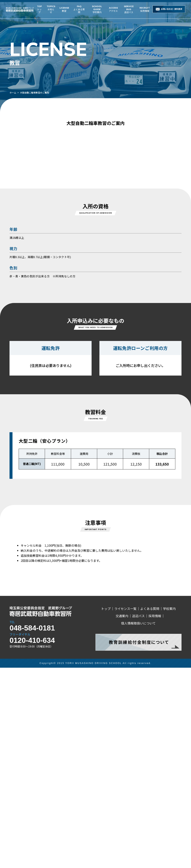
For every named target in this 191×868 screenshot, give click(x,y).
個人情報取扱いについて (138, 824)
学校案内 (97, 9)
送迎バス (129, 9)
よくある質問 (79, 9)
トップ (39, 9)
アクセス (113, 9)
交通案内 (122, 816)
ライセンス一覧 (125, 809)
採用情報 (145, 9)
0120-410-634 (32, 841)
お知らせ (51, 9)
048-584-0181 (32, 828)
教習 (64, 9)
